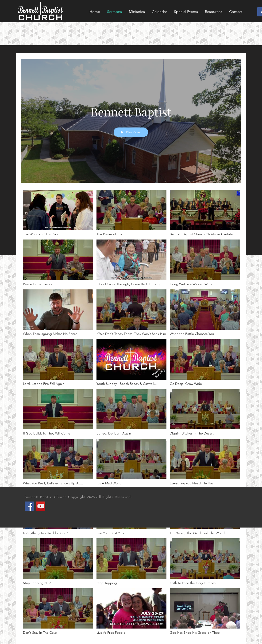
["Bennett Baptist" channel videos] (131, 414)
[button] (186, 12)
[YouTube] (41, 506)
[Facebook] (29, 506)
